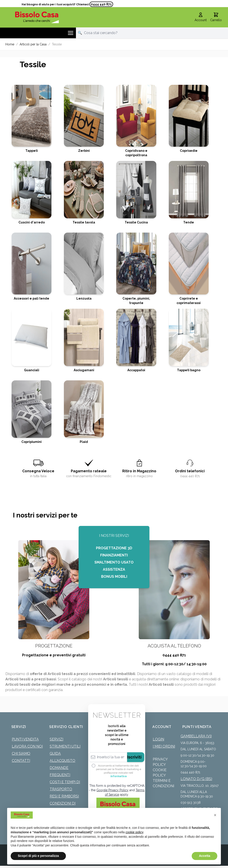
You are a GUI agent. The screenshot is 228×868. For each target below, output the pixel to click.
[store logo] (37, 17)
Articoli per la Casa (33, 44)
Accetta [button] (205, 856)
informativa (119, 776)
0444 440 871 (101, 4)
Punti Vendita (25, 739)
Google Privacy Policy (112, 790)
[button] (215, 815)
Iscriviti (134, 757)
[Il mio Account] (201, 17)
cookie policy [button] (134, 832)
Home (10, 44)
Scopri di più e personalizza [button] (38, 856)
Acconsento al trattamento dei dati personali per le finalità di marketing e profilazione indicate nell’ (119, 771)
